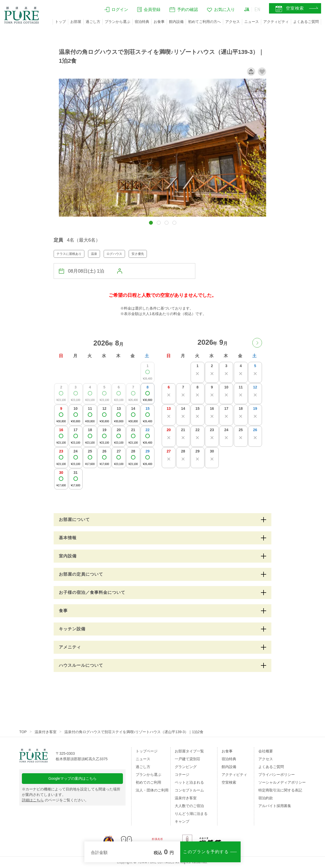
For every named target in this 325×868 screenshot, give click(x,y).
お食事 (159, 22)
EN (258, 10)
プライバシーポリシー (277, 775)
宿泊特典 (142, 22)
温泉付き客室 (46, 732)
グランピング (186, 767)
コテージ (182, 775)
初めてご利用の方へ (204, 22)
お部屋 (76, 22)
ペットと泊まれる (189, 782)
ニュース (252, 22)
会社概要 (266, 751)
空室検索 (229, 782)
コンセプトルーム (189, 790)
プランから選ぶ (117, 22)
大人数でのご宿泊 (189, 806)
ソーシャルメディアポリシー (282, 782)
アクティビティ (276, 22)
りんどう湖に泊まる (191, 814)
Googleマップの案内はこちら (73, 779)
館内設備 (176, 22)
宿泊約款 (266, 798)
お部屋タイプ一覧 (189, 751)
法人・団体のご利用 (152, 790)
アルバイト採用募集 (275, 806)
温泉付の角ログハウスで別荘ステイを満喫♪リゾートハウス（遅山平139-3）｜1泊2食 (134, 732)
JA (247, 10)
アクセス (233, 22)
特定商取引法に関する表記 (280, 790)
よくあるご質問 (306, 22)
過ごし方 (93, 22)
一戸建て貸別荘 (187, 759)
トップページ (147, 751)
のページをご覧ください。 (55, 800)
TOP (23, 732)
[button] (151, 223)
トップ (60, 22)
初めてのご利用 (148, 782)
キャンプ (182, 821)
